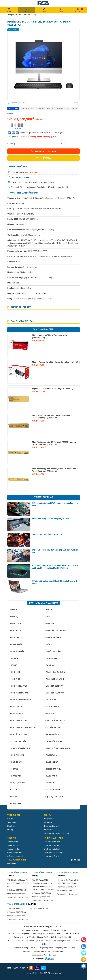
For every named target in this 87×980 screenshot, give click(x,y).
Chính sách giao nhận (52, 845)
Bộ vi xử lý (16, 776)
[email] (84, 953)
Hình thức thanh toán (52, 842)
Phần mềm (15, 804)
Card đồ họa (51, 762)
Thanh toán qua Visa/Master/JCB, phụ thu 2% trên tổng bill (35, 133)
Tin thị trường (13, 845)
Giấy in (49, 644)
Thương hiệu (49, 819)
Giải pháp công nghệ (15, 856)
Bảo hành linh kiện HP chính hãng (57, 833)
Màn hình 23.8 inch (63, 109)
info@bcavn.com (24, 177)
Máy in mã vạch (53, 638)
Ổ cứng (14, 769)
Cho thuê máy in (19, 721)
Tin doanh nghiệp (14, 849)
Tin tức (44, 10)
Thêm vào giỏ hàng (43, 151)
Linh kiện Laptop (19, 686)
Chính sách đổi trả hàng (53, 853)
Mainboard (51, 755)
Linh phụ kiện (17, 755)
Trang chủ (11, 15)
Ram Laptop (17, 707)
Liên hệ (10, 830)
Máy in (14, 610)
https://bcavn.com (21, 897)
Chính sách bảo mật (52, 856)
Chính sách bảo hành (52, 849)
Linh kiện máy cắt (19, 693)
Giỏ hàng (78, 10)
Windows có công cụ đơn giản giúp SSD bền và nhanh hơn (55, 551)
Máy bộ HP (37, 15)
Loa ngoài (50, 700)
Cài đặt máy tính (19, 734)
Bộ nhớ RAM (16, 762)
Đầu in (14, 797)
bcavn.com (12, 864)
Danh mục (9, 10)
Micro (14, 665)
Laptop (49, 617)
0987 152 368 (21, 890)
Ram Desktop (52, 707)
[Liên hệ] (84, 959)
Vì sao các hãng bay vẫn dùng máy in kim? (50, 519)
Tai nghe (50, 783)
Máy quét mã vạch (54, 679)
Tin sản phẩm (13, 842)
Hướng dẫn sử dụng (15, 853)
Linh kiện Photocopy (21, 700)
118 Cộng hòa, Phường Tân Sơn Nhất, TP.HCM (36, 182)
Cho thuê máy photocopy (23, 727)
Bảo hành (50, 665)
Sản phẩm (48, 822)
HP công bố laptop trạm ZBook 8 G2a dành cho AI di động (55, 582)
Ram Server (16, 714)
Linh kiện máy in (18, 651)
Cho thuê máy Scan (55, 721)
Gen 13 (75, 109)
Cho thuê (15, 679)
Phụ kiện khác (17, 783)
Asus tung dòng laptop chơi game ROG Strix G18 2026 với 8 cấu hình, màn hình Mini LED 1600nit (56, 567)
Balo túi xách (52, 790)
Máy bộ (27, 15)
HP (20, 15)
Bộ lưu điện (16, 644)
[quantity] (41, 144)
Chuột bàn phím (53, 769)
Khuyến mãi (48, 830)
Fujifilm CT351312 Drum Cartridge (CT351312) (53, 389)
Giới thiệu (11, 819)
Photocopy (16, 631)
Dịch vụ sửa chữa (54, 797)
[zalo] (84, 946)
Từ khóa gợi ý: (13, 108)
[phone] (84, 940)
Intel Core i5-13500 (28, 109)
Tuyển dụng (12, 822)
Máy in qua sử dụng (55, 672)
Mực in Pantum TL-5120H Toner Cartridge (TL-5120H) (56, 362)
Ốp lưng (15, 658)
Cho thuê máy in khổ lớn (57, 748)
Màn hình (50, 624)
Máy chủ (15, 638)
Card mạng (51, 776)
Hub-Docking (52, 658)
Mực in (49, 610)
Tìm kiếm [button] (27, 10)
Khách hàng (12, 826)
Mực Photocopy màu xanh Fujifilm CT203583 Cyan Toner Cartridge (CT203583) (54, 470)
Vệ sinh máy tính (19, 741)
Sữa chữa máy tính (20, 748)
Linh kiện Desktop (54, 686)
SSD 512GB (41, 109)
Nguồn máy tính (53, 651)
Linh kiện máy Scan (55, 693)
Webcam (49, 714)
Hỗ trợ (61, 10)
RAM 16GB (51, 109)
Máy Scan (15, 624)
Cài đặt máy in (52, 727)
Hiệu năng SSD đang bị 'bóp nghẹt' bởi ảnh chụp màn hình (55, 504)
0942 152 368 (70, 948)
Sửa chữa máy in (53, 741)
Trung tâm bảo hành (52, 826)
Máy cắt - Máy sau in (55, 631)
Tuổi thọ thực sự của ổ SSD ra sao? (47, 534)
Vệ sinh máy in (52, 734)
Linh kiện (15, 672)
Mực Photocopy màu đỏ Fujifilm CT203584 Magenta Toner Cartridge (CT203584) (55, 443)
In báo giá (43, 158)
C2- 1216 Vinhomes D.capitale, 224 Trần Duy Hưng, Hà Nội (44, 187)
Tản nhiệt (15, 790)
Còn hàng (13, 29)
